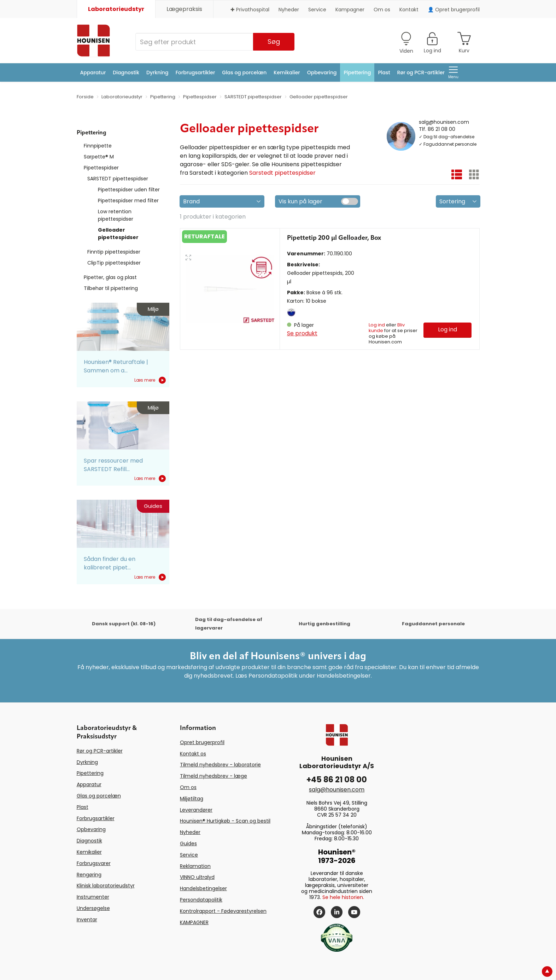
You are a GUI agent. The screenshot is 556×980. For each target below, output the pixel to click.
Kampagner (350, 10)
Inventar (87, 920)
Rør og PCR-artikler (421, 73)
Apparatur (93, 73)
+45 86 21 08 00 (337, 780)
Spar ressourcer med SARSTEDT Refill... (113, 465)
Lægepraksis (184, 9)
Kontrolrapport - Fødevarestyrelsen (223, 911)
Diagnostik (126, 73)
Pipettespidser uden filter (129, 190)
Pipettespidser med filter (128, 201)
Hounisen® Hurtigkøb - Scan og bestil (225, 821)
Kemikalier (287, 73)
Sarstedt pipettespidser (282, 173)
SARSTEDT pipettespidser (118, 179)
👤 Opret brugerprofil (454, 10)
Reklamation (195, 866)
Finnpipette (98, 146)
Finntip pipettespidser (114, 252)
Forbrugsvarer (94, 863)
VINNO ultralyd (197, 877)
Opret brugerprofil (202, 742)
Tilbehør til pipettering (111, 288)
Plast (384, 73)
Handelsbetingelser (203, 888)
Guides (188, 843)
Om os (382, 10)
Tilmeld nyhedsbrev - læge (213, 776)
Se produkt (302, 333)
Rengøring (89, 875)
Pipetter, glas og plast (110, 277)
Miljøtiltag (192, 799)
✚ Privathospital (250, 10)
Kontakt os (193, 754)
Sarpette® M (99, 157)
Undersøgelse (93, 908)
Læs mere (150, 380)
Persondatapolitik (201, 900)
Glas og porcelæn (244, 73)
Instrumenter (93, 897)
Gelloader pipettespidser (118, 234)
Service (317, 10)
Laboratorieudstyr (116, 9)
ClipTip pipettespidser (114, 263)
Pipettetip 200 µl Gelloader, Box (334, 238)
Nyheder (289, 10)
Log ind (377, 325)
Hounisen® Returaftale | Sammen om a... (116, 366)
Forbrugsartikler (195, 73)
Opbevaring (322, 73)
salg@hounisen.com (444, 122)
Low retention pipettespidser (116, 215)
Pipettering (358, 73)
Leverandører (196, 810)
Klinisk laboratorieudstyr (106, 886)
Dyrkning (157, 73)
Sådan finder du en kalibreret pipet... (110, 563)
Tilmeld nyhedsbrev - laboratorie (220, 765)
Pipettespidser (101, 168)
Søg (274, 42)
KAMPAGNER (194, 922)
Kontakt (409, 10)
